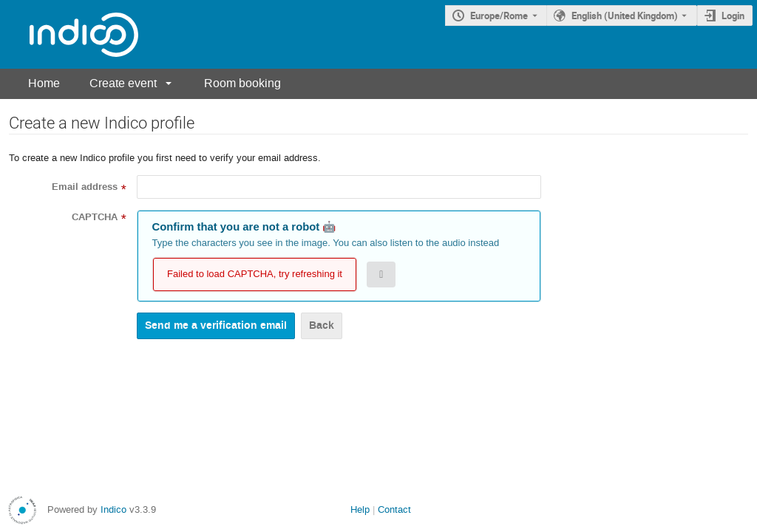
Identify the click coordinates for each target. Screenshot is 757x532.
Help (360, 509)
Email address (85, 187)
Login (733, 16)
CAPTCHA (95, 217)
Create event (123, 83)
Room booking (242, 83)
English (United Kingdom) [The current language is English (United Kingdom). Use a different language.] (625, 16)
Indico (113, 509)
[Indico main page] (69, 34)
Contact (394, 509)
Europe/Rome (499, 16)
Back (322, 325)
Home (44, 83)
